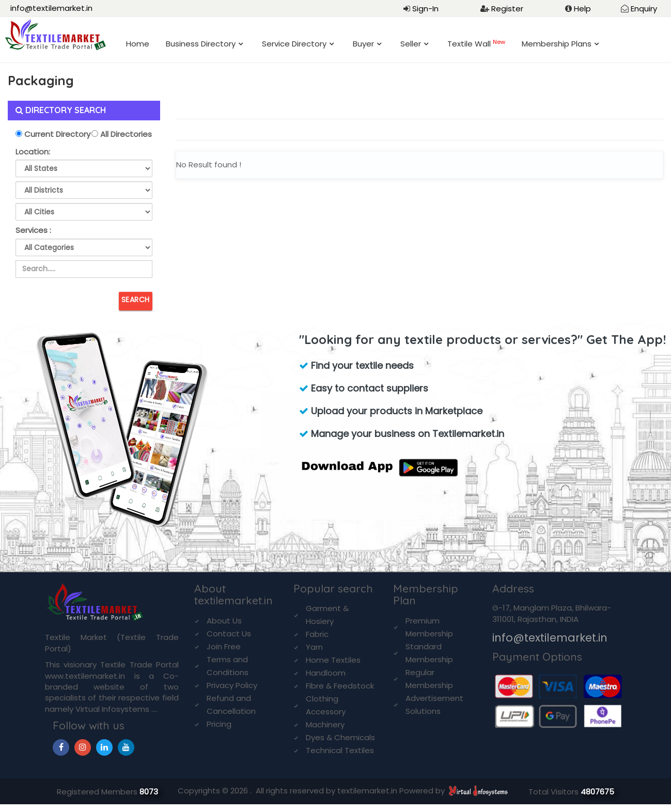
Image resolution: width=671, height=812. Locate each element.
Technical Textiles (340, 750)
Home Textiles (333, 660)
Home (138, 44)
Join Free (224, 646)
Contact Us (229, 634)
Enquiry (644, 9)
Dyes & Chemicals (340, 737)
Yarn (314, 647)
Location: (33, 152)
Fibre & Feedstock (340, 686)
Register (507, 9)
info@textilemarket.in (51, 8)
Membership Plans (557, 44)
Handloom (326, 673)
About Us (224, 621)
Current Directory (56, 134)
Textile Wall (476, 44)
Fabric (317, 634)
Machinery (325, 724)
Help (582, 9)
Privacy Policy (232, 685)
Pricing (219, 724)
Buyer (363, 44)
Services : (33, 230)
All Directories (125, 134)
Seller (411, 44)
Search (136, 300)
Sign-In (425, 9)
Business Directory (201, 44)
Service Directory (294, 44)
